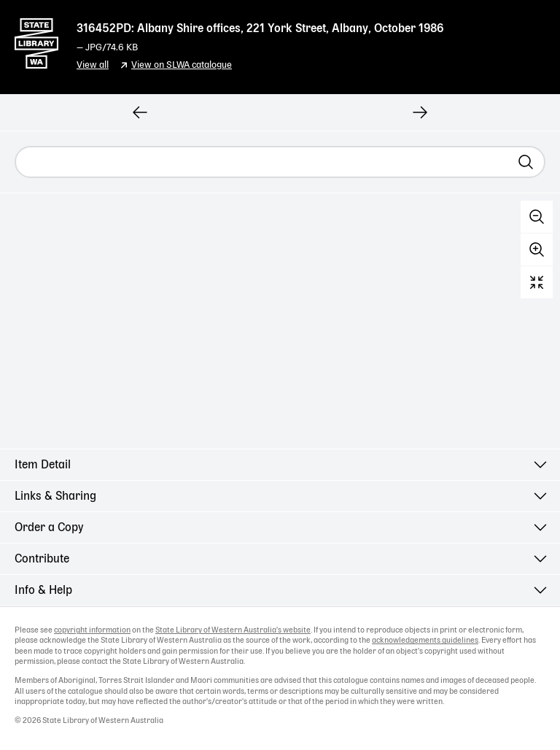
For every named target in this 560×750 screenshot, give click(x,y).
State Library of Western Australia (36, 40)
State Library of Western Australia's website (233, 630)
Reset (537, 282)
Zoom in (537, 250)
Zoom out (537, 217)
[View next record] (420, 112)
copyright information (92, 630)
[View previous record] (140, 112)
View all (93, 65)
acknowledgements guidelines (425, 641)
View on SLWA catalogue (182, 65)
